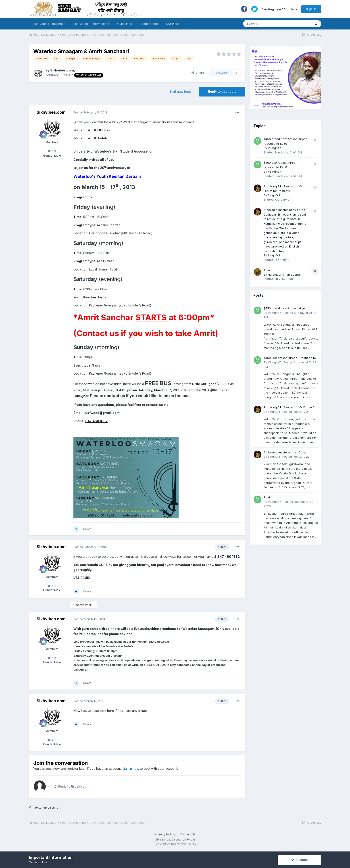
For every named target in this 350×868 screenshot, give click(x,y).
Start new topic (180, 91)
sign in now (131, 768)
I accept (299, 860)
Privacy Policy (165, 834)
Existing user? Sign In (279, 9)
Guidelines (125, 24)
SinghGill (274, 195)
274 (52, 151)
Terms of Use (38, 862)
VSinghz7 (274, 148)
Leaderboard (149, 24)
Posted (90, 112)
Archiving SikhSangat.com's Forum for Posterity (290, 408)
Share (198, 73)
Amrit (267, 270)
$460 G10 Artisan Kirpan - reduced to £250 (290, 358)
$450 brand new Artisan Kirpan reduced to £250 (285, 309)
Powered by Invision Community (175, 844)
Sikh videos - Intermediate (91, 24)
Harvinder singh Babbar (284, 275)
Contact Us (187, 834)
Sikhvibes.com (62, 70)
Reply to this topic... (70, 786)
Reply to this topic (222, 91)
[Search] (273, 24)
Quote (87, 529)
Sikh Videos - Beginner (49, 24)
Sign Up (311, 9)
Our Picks (173, 24)
